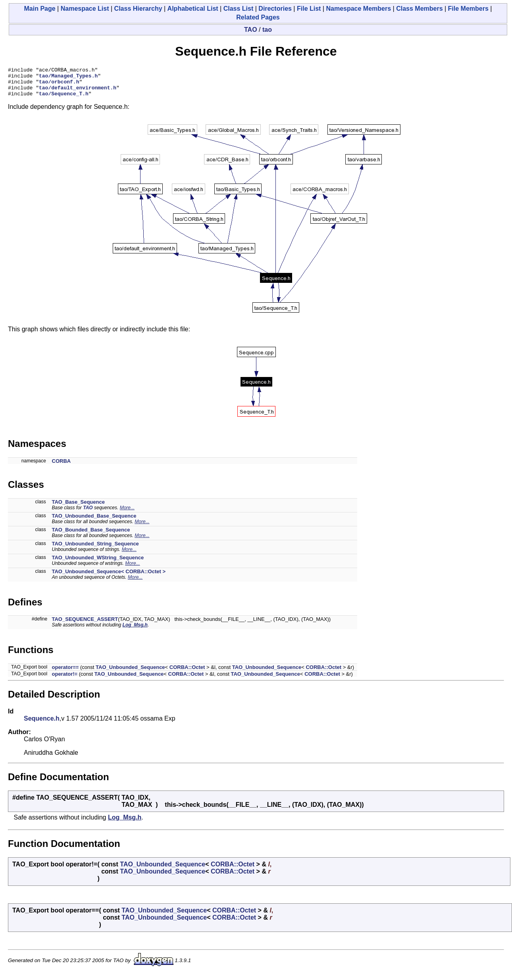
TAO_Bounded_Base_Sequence (91, 536)
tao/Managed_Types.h (68, 78)
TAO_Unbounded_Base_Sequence (94, 522)
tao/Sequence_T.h (64, 99)
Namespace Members (358, 9)
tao (267, 30)
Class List (239, 9)
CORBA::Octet (187, 673)
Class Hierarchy (138, 9)
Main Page (40, 9)
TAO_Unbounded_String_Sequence (95, 550)
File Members (468, 9)
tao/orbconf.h (59, 85)
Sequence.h (42, 724)
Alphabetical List (193, 9)
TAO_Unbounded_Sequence (130, 673)
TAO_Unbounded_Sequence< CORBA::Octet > (109, 577)
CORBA (62, 467)
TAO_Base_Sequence (78, 508)
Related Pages (258, 17)
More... (127, 514)
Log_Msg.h (135, 631)
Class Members (419, 9)
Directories (275, 9)
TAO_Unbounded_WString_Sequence (98, 563)
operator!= (65, 680)
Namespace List (85, 9)
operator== (65, 673)
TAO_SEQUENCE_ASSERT (85, 625)
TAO (251, 30)
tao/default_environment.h (78, 92)
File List (309, 9)
